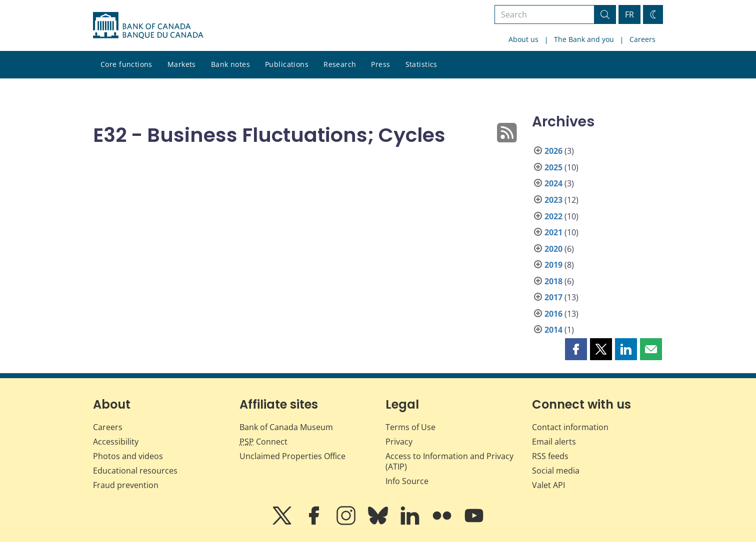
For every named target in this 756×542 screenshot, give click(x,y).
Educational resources (135, 471)
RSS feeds (550, 456)
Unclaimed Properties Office (292, 456)
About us (523, 39)
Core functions (126, 64)
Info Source (407, 481)
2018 (553, 281)
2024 (553, 183)
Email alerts (554, 442)
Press (380, 64)
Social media (556, 471)
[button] (576, 349)
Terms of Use (410, 427)
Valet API (548, 485)
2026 (553, 151)
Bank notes (230, 64)
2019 (553, 265)
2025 (553, 167)
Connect (263, 442)
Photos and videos (128, 456)
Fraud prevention (126, 485)
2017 (553, 297)
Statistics (421, 64)
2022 (553, 216)
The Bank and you (584, 39)
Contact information (570, 427)
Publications (287, 64)
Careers (642, 39)
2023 (553, 200)
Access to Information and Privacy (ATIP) (449, 461)
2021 (553, 232)
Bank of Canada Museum (286, 427)
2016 (553, 314)
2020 (553, 249)
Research (340, 64)
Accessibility (116, 442)
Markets (182, 64)
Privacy (399, 442)
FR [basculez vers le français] (629, 14)
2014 (553, 330)
